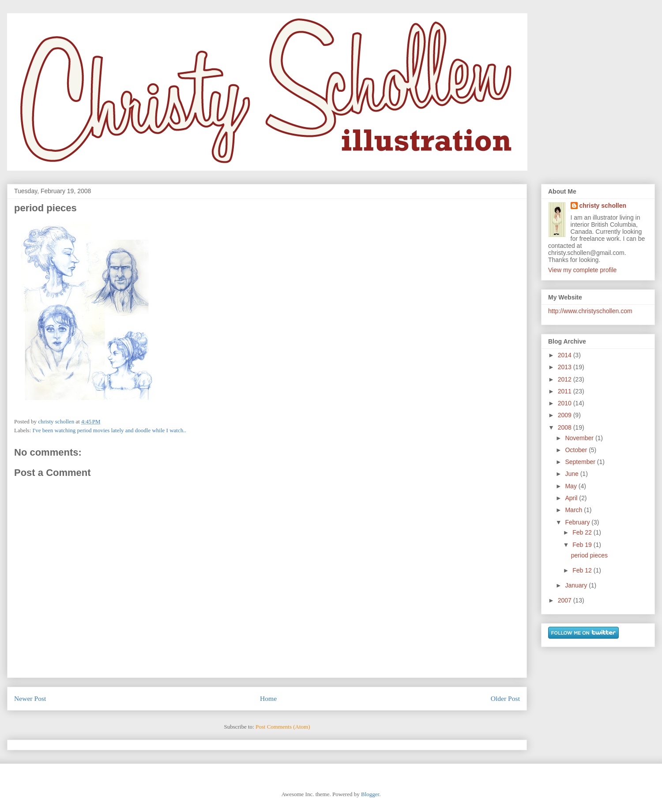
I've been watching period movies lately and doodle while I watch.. (109, 430)
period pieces (589, 555)
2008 (566, 427)
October (577, 450)
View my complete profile (582, 270)
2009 (566, 415)
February (578, 522)
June (572, 474)
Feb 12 (583, 570)
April (572, 498)
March (574, 510)
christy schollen (603, 206)
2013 (566, 367)
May (572, 486)
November (580, 438)
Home (268, 698)
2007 (566, 600)
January (577, 585)
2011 (566, 391)
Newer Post (30, 698)
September (581, 462)
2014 (566, 355)
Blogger (370, 794)
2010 (566, 403)
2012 (566, 379)
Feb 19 (583, 545)
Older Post (505, 698)
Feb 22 (583, 532)
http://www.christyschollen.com (590, 311)
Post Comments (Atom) (283, 727)
